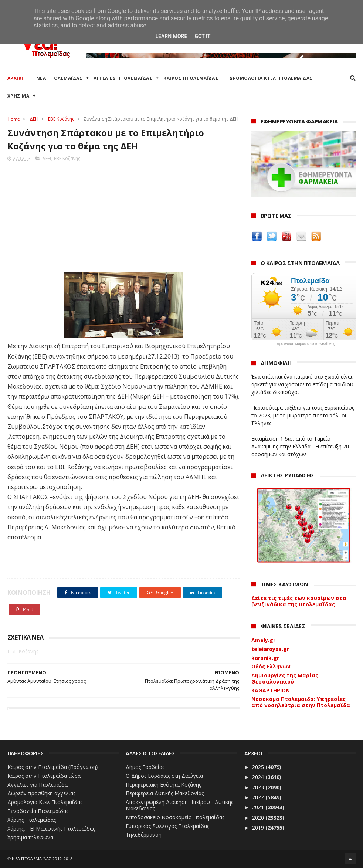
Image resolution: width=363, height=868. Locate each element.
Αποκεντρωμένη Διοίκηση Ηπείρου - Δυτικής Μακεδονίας (179, 805)
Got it (202, 36)
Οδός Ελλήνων (271, 666)
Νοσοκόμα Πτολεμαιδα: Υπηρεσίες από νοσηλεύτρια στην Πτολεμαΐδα (301, 702)
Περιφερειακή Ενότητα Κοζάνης (163, 785)
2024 (259, 777)
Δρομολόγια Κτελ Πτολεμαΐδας (45, 802)
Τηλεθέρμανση (144, 835)
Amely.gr (263, 640)
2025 (259, 767)
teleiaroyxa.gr (270, 649)
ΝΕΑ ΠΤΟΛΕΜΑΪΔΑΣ (60, 78)
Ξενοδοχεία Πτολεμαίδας (38, 811)
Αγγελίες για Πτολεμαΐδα (38, 785)
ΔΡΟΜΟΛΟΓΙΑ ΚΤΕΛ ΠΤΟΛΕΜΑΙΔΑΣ (271, 78)
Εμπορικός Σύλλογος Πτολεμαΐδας (167, 826)
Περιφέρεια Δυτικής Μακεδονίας (165, 793)
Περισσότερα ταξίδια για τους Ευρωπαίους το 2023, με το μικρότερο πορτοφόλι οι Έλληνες (303, 415)
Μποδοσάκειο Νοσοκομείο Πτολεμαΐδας (175, 817)
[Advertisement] (123, 214)
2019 (259, 828)
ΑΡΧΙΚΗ (16, 78)
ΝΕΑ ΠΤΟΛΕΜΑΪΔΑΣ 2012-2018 (42, 859)
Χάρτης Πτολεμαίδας (32, 820)
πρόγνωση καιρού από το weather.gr (307, 344)
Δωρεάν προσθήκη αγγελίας (41, 793)
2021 (259, 807)
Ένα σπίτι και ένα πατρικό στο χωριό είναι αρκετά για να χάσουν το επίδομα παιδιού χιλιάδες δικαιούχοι (302, 384)
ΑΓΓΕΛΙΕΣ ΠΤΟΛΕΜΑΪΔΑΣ (123, 78)
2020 (259, 818)
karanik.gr (265, 658)
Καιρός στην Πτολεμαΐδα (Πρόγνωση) (52, 767)
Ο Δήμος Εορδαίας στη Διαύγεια (164, 776)
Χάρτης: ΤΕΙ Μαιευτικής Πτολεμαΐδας (51, 829)
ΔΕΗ (34, 119)
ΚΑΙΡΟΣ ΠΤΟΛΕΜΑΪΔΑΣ (191, 78)
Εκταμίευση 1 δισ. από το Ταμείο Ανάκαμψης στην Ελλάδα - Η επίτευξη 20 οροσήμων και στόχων (300, 446)
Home (14, 119)
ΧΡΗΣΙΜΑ (18, 96)
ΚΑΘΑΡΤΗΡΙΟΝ (271, 690)
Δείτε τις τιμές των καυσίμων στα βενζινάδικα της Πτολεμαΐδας (299, 601)
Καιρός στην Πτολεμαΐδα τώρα (44, 776)
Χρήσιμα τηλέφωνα (30, 837)
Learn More (171, 36)
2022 (259, 797)
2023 (259, 787)
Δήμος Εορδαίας (145, 767)
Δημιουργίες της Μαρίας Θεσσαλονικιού (285, 678)
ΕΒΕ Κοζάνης (61, 119)
